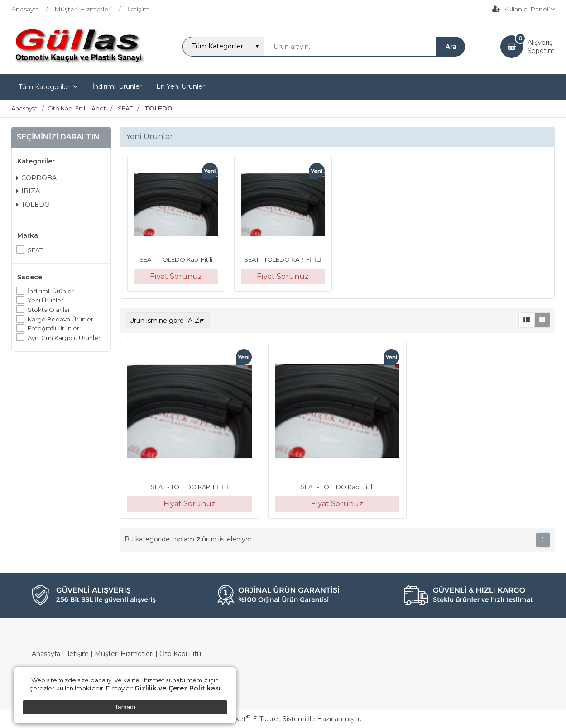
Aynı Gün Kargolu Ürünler (64, 338)
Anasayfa (46, 654)
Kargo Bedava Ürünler (60, 319)
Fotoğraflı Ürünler (53, 328)
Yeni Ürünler (46, 300)
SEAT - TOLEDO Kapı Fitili (176, 259)
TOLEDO (33, 205)
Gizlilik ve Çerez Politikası (177, 688)
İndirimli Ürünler (51, 291)
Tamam (125, 707)
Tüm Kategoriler (44, 87)
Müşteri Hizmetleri (124, 654)
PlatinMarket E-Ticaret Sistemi (256, 719)
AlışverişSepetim (541, 47)
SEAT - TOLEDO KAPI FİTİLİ (283, 259)
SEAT (35, 250)
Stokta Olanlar (49, 310)
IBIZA (28, 191)
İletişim (77, 654)
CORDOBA (36, 178)
